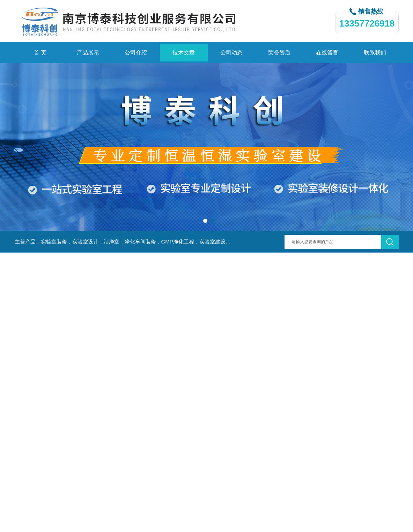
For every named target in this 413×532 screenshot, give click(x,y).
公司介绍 (136, 53)
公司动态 (231, 53)
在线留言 (327, 53)
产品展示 (88, 53)
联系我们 (375, 53)
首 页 (40, 53)
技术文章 (184, 53)
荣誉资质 (279, 53)
